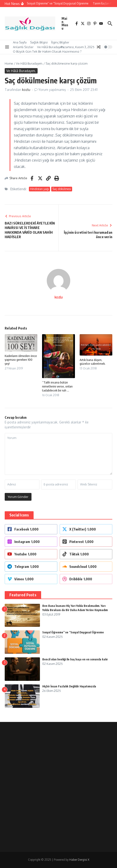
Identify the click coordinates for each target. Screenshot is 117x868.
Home (9, 63)
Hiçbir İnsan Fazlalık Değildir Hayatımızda (69, 686)
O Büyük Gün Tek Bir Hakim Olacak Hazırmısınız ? (47, 51)
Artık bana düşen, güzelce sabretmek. (93, 362)
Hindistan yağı (39, 189)
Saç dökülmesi (62, 189)
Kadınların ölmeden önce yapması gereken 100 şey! (21, 360)
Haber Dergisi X (79, 860)
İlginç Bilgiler (60, 42)
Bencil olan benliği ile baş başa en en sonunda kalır (75, 659)
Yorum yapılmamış (52, 90)
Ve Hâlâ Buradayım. (51, 47)
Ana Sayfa (20, 42)
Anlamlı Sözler (23, 47)
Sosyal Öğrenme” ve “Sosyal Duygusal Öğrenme (73, 632)
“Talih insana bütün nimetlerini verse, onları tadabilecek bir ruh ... (57, 386)
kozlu (26, 90)
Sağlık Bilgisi (39, 42)
